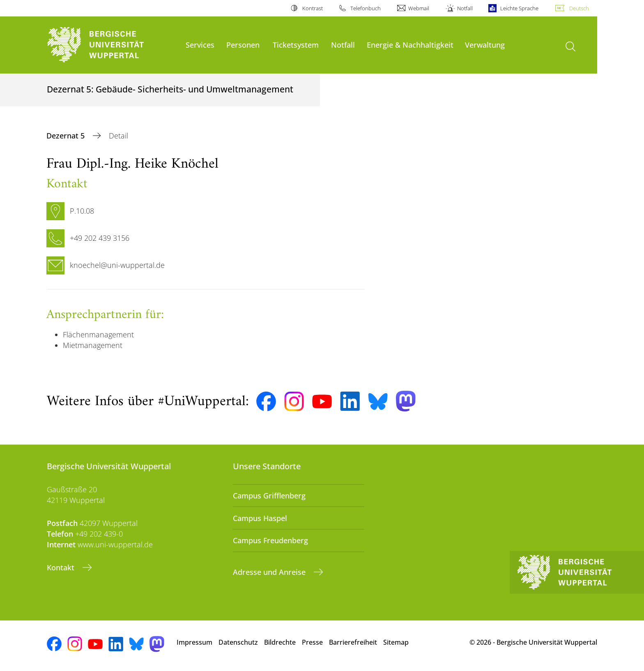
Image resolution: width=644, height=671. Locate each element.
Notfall (465, 8)
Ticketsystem (296, 45)
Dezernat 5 (67, 136)
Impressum (194, 642)
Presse (312, 642)
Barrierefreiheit (353, 642)
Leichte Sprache (519, 8)
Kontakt (62, 567)
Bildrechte (280, 642)
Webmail (419, 8)
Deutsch (579, 8)
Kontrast (313, 8)
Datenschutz (238, 642)
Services (200, 45)
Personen (243, 45)
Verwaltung (485, 45)
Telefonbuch (366, 8)
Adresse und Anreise (270, 572)
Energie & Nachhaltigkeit (410, 45)
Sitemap (396, 642)
